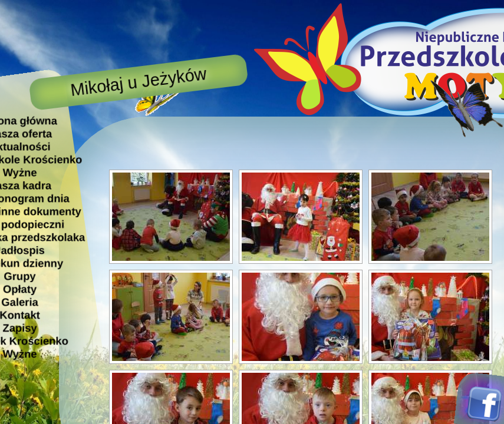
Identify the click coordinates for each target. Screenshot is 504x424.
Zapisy (19, 328)
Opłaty (20, 289)
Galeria (19, 302)
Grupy (19, 276)
